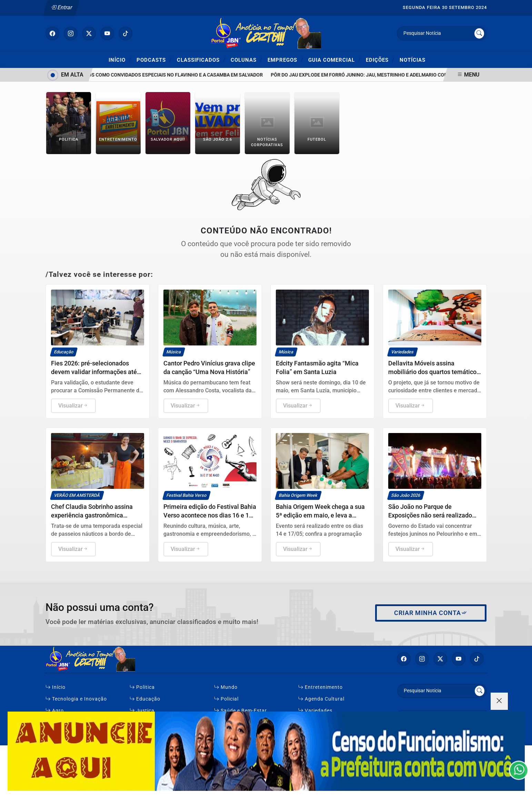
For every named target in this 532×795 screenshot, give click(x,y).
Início (120, 60)
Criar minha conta (431, 613)
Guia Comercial (334, 60)
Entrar (61, 7)
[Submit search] (479, 33)
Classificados (201, 60)
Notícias (413, 60)
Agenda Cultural (321, 699)
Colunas (247, 60)
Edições (380, 60)
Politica (142, 687)
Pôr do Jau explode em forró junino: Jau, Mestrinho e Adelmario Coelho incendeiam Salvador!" (395, 75)
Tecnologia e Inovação (76, 699)
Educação (145, 699)
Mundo (226, 687)
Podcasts (154, 60)
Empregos (285, 60)
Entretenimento (320, 687)
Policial (226, 699)
